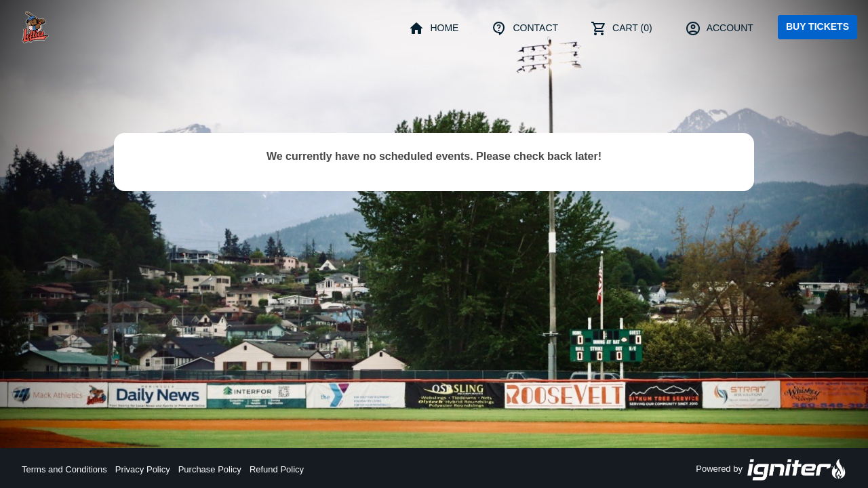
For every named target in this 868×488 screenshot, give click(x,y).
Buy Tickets (817, 26)
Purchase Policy (210, 469)
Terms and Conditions (64, 469)
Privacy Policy (143, 469)
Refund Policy (277, 469)
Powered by (771, 470)
